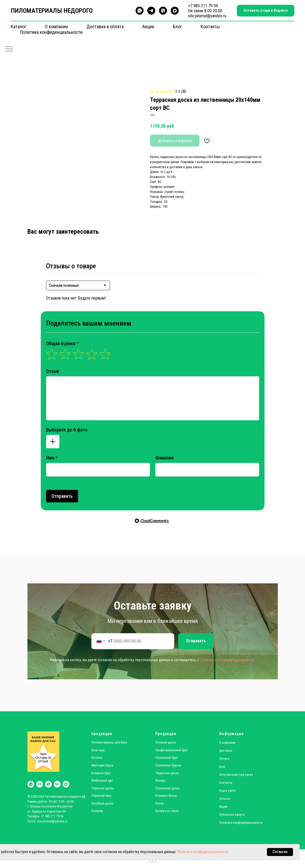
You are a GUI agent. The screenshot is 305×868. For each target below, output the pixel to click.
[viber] (163, 11)
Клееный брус (101, 773)
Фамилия (164, 458)
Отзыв (52, 371)
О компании (56, 27)
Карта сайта (227, 791)
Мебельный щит (102, 781)
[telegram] (151, 11)
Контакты (210, 27)
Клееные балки (166, 796)
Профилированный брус (172, 750)
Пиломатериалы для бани (109, 742)
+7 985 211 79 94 (203, 6)
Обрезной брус (101, 796)
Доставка (226, 751)
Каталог (18, 27)
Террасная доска (167, 773)
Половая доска (166, 742)
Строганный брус (167, 758)
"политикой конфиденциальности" (227, 660)
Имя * (52, 458)
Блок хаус (98, 750)
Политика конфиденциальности (51, 32)
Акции (148, 27)
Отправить (62, 496)
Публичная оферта (232, 815)
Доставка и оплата (105, 27)
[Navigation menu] (9, 49)
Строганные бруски (168, 765)
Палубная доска (102, 804)
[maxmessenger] (175, 11)
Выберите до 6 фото (67, 430)
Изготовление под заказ (236, 775)
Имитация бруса (102, 765)
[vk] (57, 784)
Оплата (224, 759)
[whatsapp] (140, 11)
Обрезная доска (103, 788)
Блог (177, 27)
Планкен (97, 811)
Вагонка (97, 758)
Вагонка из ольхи (167, 811)
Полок (160, 804)
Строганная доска (167, 788)
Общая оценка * (62, 343)
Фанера (160, 781)
